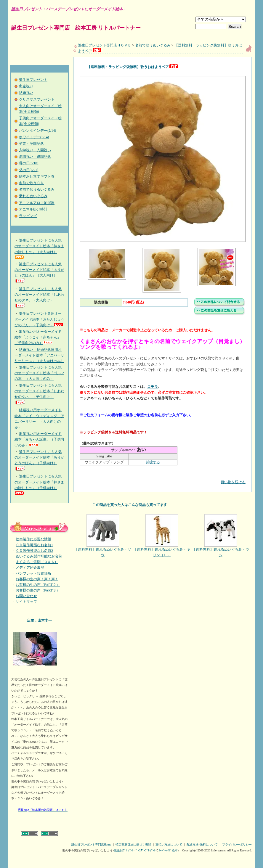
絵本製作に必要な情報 (33, 539)
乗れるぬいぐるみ (33, 196)
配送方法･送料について (202, 844)
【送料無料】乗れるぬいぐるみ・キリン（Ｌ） (162, 536)
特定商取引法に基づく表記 (133, 844)
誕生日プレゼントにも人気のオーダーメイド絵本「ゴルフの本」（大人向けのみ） (39, 373)
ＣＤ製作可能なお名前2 (34, 551)
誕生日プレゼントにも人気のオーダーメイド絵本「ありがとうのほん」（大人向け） (39, 273)
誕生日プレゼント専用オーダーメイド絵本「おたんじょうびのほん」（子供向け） (39, 319)
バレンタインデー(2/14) (37, 131)
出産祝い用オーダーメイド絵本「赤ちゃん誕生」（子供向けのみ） (39, 439)
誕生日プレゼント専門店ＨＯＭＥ (105, 45)
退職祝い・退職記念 (35, 157)
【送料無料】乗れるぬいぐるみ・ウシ (220, 536)
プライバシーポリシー (237, 844)
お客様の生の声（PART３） (38, 590)
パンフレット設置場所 (33, 573)
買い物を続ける (163, 478)
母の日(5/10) (29, 163)
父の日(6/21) (29, 170)
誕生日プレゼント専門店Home (91, 844)
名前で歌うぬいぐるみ (37, 189)
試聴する (153, 462)
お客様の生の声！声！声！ (37, 579)
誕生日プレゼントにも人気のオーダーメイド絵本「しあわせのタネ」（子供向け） (39, 394)
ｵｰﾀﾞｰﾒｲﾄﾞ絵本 (168, 850)
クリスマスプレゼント (37, 99)
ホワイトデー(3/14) (34, 137)
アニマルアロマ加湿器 (37, 203)
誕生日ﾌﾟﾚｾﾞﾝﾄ (124, 850)
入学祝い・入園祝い (35, 150)
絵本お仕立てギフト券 (37, 176)
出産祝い (26, 86)
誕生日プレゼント (33, 80)
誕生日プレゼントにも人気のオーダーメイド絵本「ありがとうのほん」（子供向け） (39, 460)
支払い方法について (169, 844)
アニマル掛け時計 (33, 209)
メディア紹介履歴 (30, 568)
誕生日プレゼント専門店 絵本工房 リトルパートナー (76, 28)
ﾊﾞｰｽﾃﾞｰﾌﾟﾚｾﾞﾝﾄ (145, 850)
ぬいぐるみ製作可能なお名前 (39, 556)
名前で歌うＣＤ (31, 183)
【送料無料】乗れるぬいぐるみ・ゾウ (103, 536)
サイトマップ (26, 602)
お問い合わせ (26, 596)
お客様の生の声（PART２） (38, 585)
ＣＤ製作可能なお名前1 (34, 545)
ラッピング (28, 216)
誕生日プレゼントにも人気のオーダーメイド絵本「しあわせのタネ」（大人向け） (39, 298)
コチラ (153, 387)
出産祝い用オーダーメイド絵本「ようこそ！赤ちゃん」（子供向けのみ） (38, 337)
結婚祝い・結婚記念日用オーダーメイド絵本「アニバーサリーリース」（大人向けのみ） (39, 355)
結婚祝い (26, 93)
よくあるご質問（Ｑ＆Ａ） (37, 562)
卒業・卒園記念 (31, 144)
